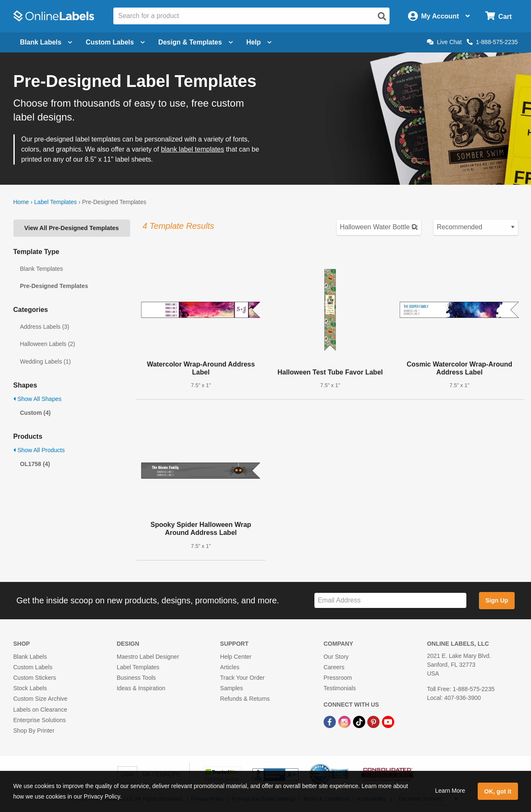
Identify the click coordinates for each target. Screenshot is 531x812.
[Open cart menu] (498, 16)
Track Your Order (242, 678)
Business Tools (136, 678)
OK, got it (498, 791)
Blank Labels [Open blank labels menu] (46, 42)
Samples (231, 688)
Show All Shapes (38, 399)
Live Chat (444, 42)
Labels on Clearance (40, 710)
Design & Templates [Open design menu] (196, 42)
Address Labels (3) (45, 327)
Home (21, 202)
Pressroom (338, 678)
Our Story (336, 657)
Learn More (450, 791)
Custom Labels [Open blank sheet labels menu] (115, 42)
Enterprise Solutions (40, 720)
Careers (334, 667)
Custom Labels (33, 667)
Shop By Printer (34, 731)
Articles (230, 667)
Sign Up (497, 600)
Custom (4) (35, 413)
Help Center (236, 657)
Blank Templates (42, 269)
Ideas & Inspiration (141, 688)
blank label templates (192, 149)
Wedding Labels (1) (46, 361)
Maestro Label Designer (148, 657)
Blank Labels (30, 657)
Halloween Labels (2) (48, 344)
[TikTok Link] (360, 722)
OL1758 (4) (35, 464)
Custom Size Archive (41, 699)
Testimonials (340, 688)
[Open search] (382, 16)
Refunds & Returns (245, 699)
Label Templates (55, 202)
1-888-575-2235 (492, 42)
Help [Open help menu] (259, 42)
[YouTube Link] (388, 722)
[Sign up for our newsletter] (390, 601)
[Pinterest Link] (374, 722)
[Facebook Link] (331, 722)
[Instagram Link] (345, 722)
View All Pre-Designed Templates (72, 228)
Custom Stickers (35, 678)
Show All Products (39, 450)
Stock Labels (30, 688)
